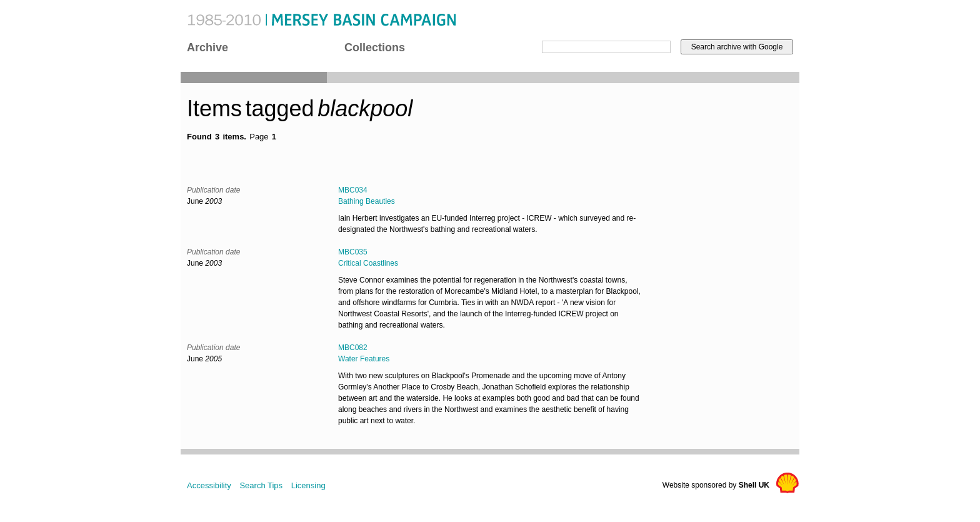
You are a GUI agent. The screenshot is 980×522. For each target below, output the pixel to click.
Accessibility (209, 485)
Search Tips (261, 485)
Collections (375, 48)
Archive (207, 48)
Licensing (308, 485)
